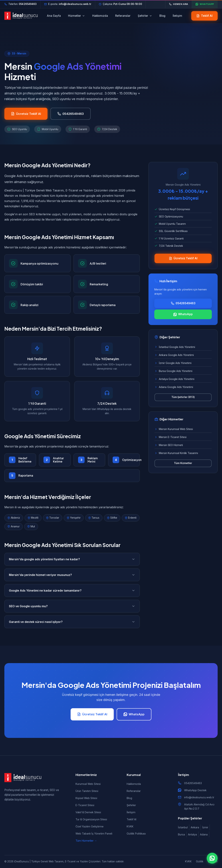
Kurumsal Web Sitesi (88, 784)
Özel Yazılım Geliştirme (90, 826)
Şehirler (145, 16)
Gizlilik (200, 861)
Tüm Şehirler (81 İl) (183, 397)
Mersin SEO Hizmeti (169, 445)
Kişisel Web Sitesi (86, 798)
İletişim (177, 16)
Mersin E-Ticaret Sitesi (171, 437)
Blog (162, 16)
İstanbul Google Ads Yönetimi (175, 347)
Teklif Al (131, 819)
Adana (204, 834)
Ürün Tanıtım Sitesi (87, 791)
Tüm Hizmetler (183, 463)
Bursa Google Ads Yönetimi (173, 371)
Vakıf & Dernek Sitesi (88, 812)
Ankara (195, 827)
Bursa (181, 834)
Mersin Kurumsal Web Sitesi (174, 429)
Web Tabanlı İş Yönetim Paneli (94, 834)
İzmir (205, 827)
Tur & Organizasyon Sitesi (91, 819)
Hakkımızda (100, 16)
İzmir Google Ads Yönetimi (173, 363)
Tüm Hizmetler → (86, 841)
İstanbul (183, 827)
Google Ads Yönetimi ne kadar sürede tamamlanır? (72, 590)
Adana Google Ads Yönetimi (174, 387)
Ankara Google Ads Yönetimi (174, 355)
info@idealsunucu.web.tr (199, 797)
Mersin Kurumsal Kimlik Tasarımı (176, 453)
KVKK (130, 826)
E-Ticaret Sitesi (85, 805)
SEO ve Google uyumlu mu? (72, 606)
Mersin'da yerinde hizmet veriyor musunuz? (72, 575)
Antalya (192, 834)
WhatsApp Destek (195, 790)
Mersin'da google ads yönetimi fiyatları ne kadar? (72, 559)
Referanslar (123, 16)
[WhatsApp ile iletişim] (212, 858)
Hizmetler (77, 16)
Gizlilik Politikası (136, 834)
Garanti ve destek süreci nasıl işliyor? (72, 622)
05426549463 (193, 783)
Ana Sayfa (54, 16)
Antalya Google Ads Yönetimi (174, 379)
